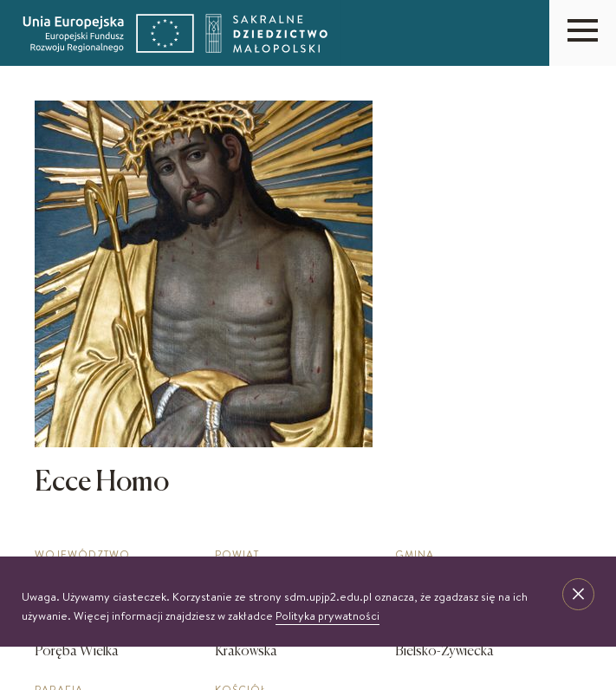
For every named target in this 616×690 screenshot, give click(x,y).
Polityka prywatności (327, 615)
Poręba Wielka (77, 652)
